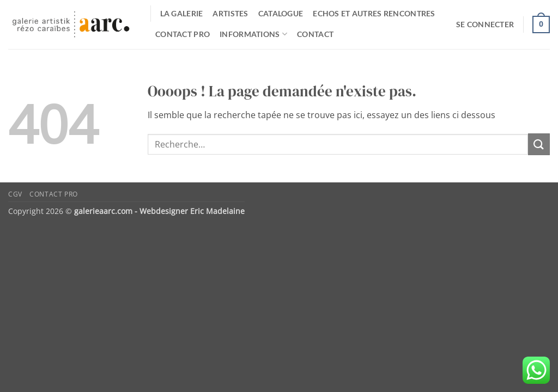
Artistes (230, 13)
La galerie (182, 13)
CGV (15, 194)
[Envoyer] (539, 144)
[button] (485, 24)
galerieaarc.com (103, 211)
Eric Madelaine (217, 211)
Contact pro (183, 34)
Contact (315, 34)
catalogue (281, 13)
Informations (253, 34)
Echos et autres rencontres (374, 13)
